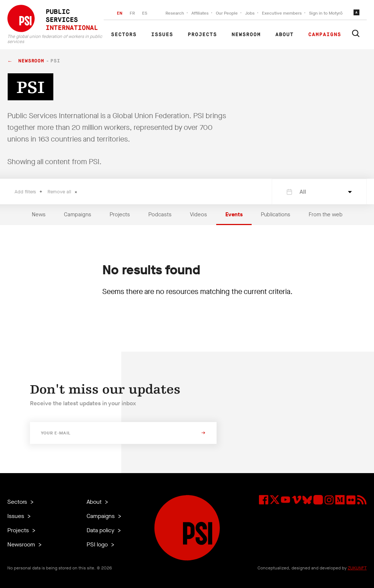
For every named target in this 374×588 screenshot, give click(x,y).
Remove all (60, 192)
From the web (326, 214)
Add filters (26, 192)
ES (145, 13)
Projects (202, 35)
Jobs (250, 13)
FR (132, 13)
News (39, 214)
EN (120, 13)
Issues (162, 35)
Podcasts (160, 214)
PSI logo (98, 544)
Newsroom (246, 35)
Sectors (124, 35)
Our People (227, 13)
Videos (199, 214)
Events (234, 214)
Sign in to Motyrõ (326, 13)
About (285, 35)
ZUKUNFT (357, 568)
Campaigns (325, 35)
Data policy (101, 530)
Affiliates (200, 13)
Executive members (282, 13)
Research (175, 13)
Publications (276, 214)
